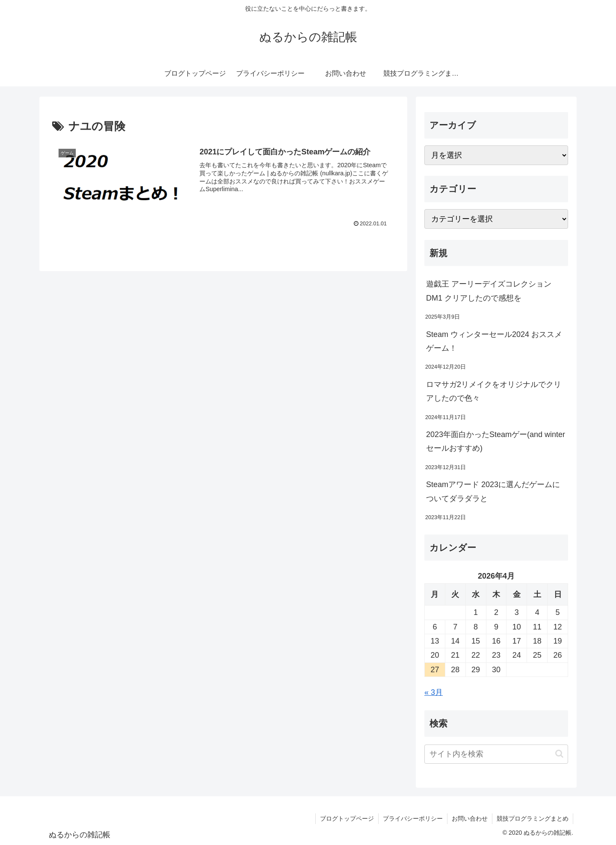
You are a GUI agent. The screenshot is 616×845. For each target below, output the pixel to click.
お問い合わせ (470, 818)
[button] (559, 754)
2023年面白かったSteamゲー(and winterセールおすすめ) (496, 441)
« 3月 (434, 692)
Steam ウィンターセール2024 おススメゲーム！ (494, 341)
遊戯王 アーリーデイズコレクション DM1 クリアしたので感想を (489, 291)
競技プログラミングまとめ (533, 818)
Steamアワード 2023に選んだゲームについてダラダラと (493, 491)
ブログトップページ (347, 818)
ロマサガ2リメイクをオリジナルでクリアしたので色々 (494, 391)
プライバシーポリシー (413, 818)
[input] (496, 754)
